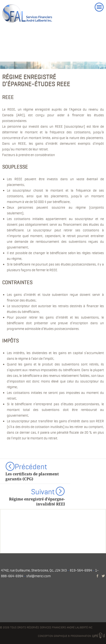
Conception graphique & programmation (72, 636)
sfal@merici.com (38, 576)
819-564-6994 (81, 570)
